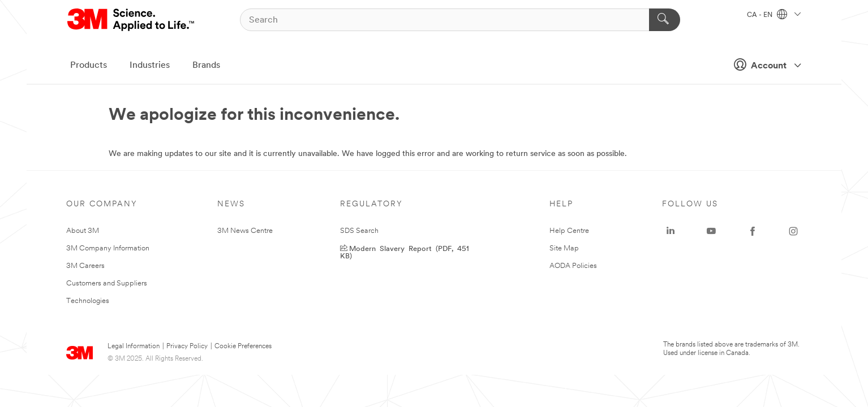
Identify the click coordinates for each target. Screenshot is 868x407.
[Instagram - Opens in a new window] (793, 231)
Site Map (564, 248)
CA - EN (774, 15)
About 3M (83, 231)
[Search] (460, 20)
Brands (206, 66)
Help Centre (569, 231)
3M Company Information (108, 248)
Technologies (88, 301)
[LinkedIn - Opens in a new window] (671, 231)
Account (764, 64)
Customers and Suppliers (107, 283)
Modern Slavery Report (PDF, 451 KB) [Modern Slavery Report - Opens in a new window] (405, 252)
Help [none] (561, 204)
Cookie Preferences (243, 347)
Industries (150, 66)
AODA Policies (573, 266)
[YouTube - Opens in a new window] (711, 231)
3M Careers (85, 266)
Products (89, 66)
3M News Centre (245, 231)
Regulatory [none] (371, 204)
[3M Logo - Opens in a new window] (132, 20)
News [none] (231, 204)
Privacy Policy (187, 347)
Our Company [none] (102, 204)
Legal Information (134, 347)
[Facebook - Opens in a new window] (753, 231)
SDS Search (359, 231)
